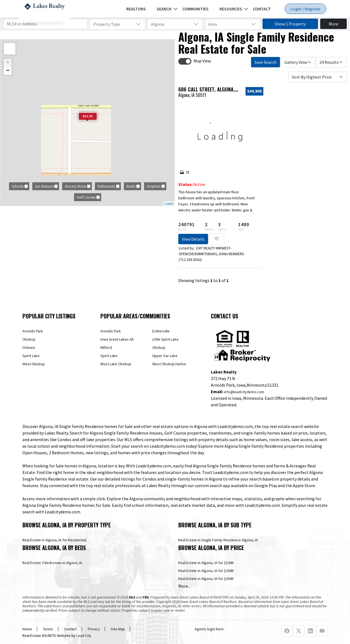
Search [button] (164, 9)
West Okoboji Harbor (169, 364)
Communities (196, 9)
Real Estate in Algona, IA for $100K (206, 563)
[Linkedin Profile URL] (310, 631)
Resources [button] (231, 9)
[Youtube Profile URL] (322, 631)
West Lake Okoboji (116, 364)
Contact (262, 9)
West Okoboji (33, 364)
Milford (106, 347)
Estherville (161, 331)
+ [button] (8, 63)
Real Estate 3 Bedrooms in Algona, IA (52, 563)
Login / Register (305, 9)
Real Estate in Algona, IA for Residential (54, 540)
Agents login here (209, 629)
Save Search (266, 62)
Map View (202, 61)
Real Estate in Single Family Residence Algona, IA (218, 540)
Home (27, 629)
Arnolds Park (33, 331)
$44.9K (88, 116)
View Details (193, 239)
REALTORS (136, 9)
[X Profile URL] (299, 631)
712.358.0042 (190, 260)
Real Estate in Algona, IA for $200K (206, 571)
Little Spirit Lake (165, 339)
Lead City (84, 636)
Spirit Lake (31, 356)
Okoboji (29, 339)
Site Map (118, 629)
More (333, 24)
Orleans (29, 347)
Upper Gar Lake (165, 356)
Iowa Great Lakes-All (117, 339)
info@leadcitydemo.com (244, 392)
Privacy (94, 629)
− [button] (8, 71)
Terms (48, 629)
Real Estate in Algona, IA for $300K (206, 579)
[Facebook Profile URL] (287, 631)
